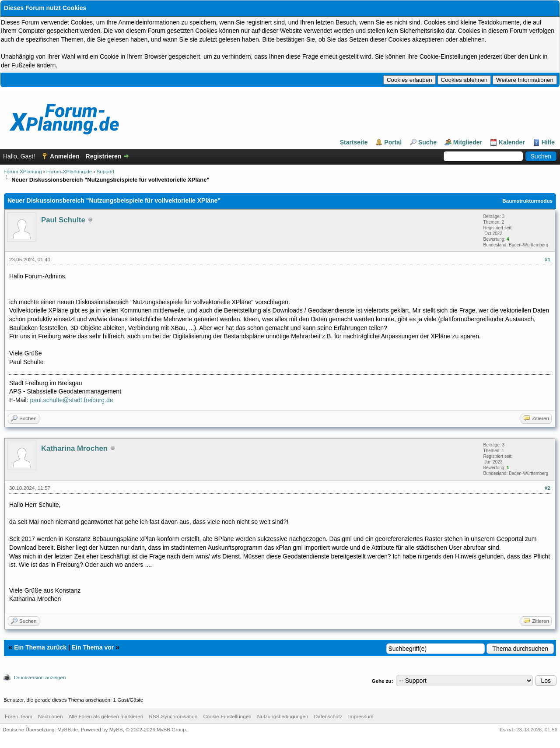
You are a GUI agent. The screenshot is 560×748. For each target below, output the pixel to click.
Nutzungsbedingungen (283, 716)
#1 (548, 259)
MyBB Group (171, 729)
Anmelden (65, 156)
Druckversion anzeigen (40, 677)
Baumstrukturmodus (527, 201)
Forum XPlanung (23, 171)
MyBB (116, 729)
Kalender (512, 142)
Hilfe (548, 142)
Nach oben (50, 716)
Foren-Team (19, 716)
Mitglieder (468, 142)
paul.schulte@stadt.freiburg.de (71, 400)
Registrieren (104, 156)
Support (106, 171)
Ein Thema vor (93, 647)
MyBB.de (68, 729)
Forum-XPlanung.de (69, 171)
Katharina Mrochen (74, 448)
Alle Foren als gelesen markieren (106, 716)
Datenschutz (328, 716)
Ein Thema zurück (40, 647)
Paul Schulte (63, 220)
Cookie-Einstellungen (227, 716)
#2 (548, 488)
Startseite (354, 142)
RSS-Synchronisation (173, 716)
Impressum (361, 716)
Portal (393, 142)
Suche (427, 142)
